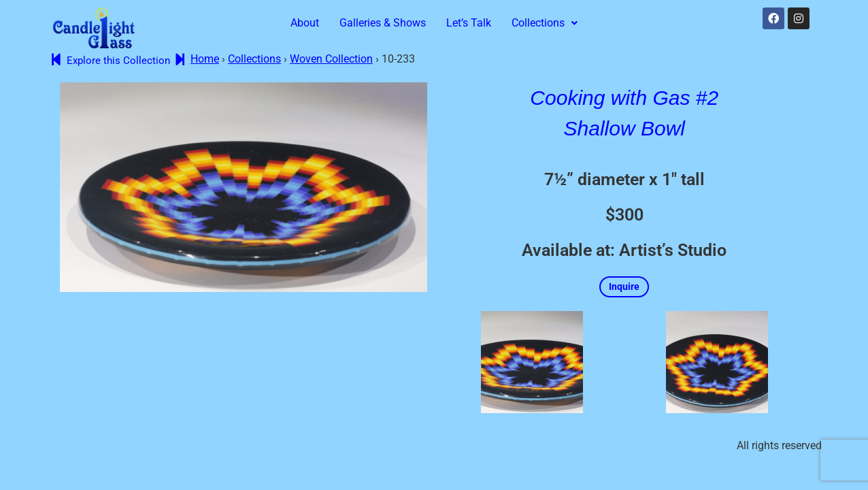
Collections (545, 23)
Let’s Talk (469, 23)
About (305, 23)
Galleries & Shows (383, 23)
